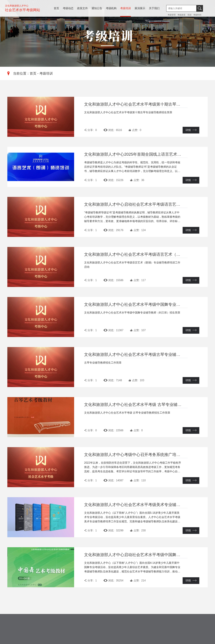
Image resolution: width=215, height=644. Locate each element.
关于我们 (154, 8)
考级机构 (111, 8)
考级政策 (181, 15)
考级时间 (197, 15)
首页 (56, 8)
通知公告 (97, 8)
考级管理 (172, 15)
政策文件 (82, 8)
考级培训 (126, 8)
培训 (189, 15)
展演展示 (140, 8)
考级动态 (68, 8)
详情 (191, 130)
